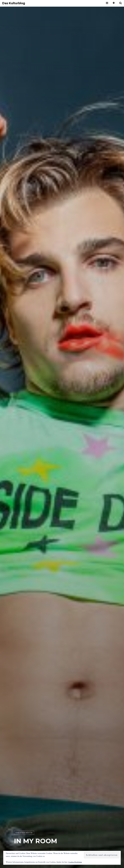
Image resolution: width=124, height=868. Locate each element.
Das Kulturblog (14, 3)
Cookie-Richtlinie (75, 862)
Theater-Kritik (24, 833)
